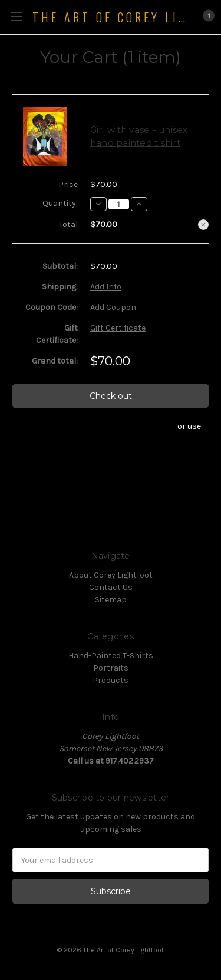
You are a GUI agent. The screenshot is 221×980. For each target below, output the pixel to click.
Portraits (111, 668)
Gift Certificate (118, 328)
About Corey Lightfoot (111, 575)
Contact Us (111, 587)
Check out (111, 396)
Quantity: (60, 203)
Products (111, 680)
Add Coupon (113, 307)
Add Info (106, 287)
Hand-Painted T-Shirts (111, 656)
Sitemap (111, 600)
